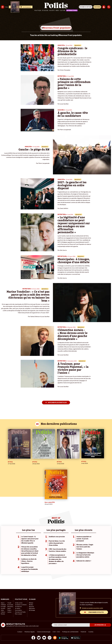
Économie (10, 605)
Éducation (10, 606)
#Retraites (32, 608)
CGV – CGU (56, 632)
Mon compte (18, 616)
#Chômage (32, 610)
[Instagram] (50, 638)
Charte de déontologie (44, 632)
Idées (57, 10)
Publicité (83, 632)
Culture (63, 10)
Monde (3, 614)
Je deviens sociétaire (21, 606)
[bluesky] (39, 638)
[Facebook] (33, 638)
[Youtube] (44, 638)
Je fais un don (19, 605)
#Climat (31, 603)
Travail (9, 603)
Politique (38, 10)
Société (52, 10)
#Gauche (31, 606)
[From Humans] (55, 638)
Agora (3, 603)
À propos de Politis (20, 614)
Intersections (72, 10)
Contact (20, 632)
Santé (9, 608)
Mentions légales (30, 632)
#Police (31, 605)
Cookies (91, 632)
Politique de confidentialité (70, 632)
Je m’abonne (18, 608)
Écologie (45, 10)
